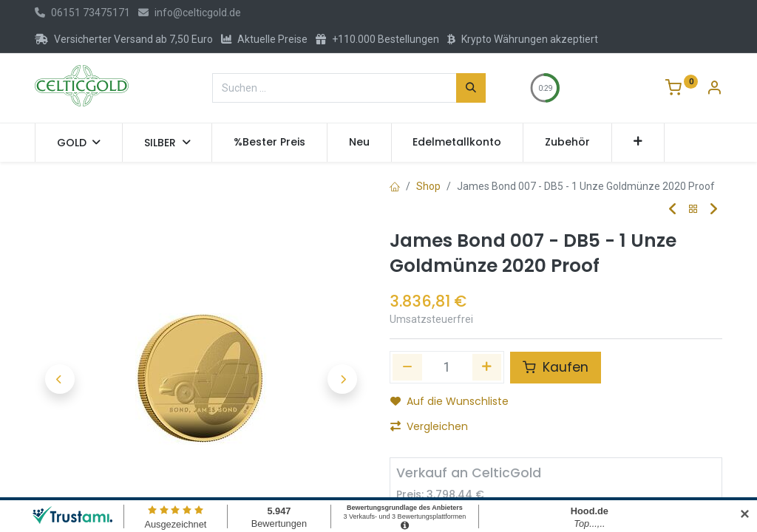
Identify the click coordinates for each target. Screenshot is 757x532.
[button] (638, 143)
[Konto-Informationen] (714, 89)
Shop (428, 186)
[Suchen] (471, 88)
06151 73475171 (82, 13)
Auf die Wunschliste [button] (449, 401)
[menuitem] (269, 143)
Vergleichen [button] (429, 426)
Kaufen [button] (556, 367)
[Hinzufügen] (487, 367)
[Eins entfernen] (407, 367)
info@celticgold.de (190, 13)
